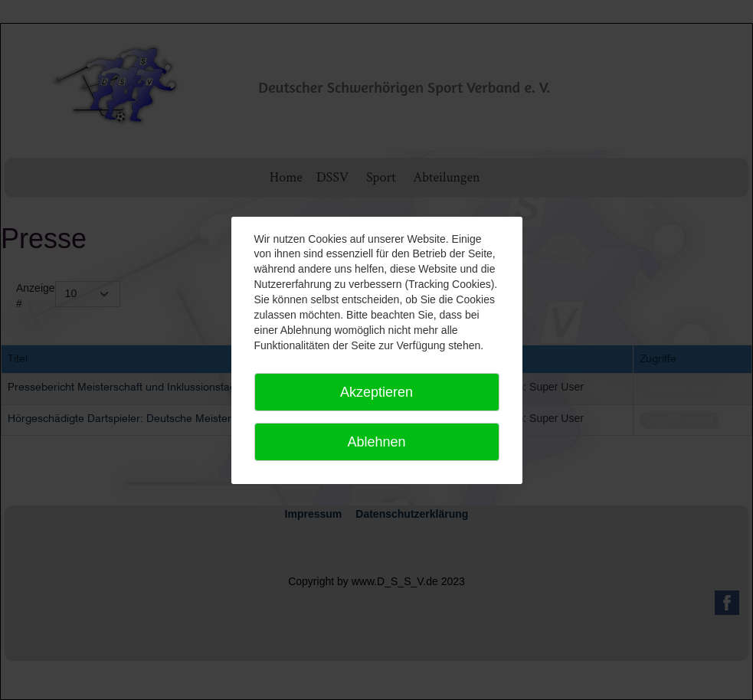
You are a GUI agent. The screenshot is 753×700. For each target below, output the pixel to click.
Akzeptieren (376, 392)
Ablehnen (376, 442)
